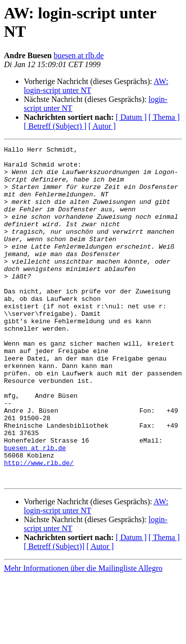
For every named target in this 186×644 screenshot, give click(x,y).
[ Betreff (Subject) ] (55, 126)
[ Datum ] (131, 117)
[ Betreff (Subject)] (54, 613)
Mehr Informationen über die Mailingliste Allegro (83, 635)
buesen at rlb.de (79, 55)
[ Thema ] (164, 117)
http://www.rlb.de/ (39, 527)
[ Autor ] (102, 126)
